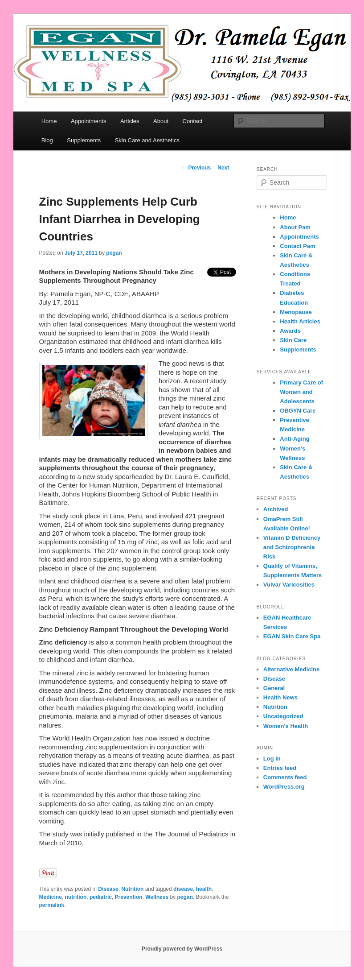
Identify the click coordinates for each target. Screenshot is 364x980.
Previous (196, 168)
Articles (130, 121)
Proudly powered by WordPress (182, 949)
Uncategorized (283, 716)
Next (227, 168)
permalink (52, 905)
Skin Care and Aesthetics (147, 140)
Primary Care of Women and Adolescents (301, 392)
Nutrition (132, 889)
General (274, 688)
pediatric (101, 897)
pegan (114, 253)
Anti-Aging (294, 439)
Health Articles (300, 321)
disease (183, 889)
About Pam (295, 227)
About (161, 121)
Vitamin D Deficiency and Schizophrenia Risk (292, 547)
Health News (280, 697)
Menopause (296, 312)
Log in (272, 759)
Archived (276, 509)
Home (49, 121)
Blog (47, 140)
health (204, 889)
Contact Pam (297, 246)
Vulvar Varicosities (289, 585)
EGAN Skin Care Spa (292, 636)
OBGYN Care (298, 411)
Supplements (84, 140)
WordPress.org (284, 787)
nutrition (76, 897)
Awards (290, 331)
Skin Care (293, 340)
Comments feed (285, 777)
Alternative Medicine (291, 669)
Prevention (129, 897)
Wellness (157, 897)
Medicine (51, 897)
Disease (108, 889)
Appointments (89, 121)
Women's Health (286, 726)
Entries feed (280, 768)
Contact (193, 121)
